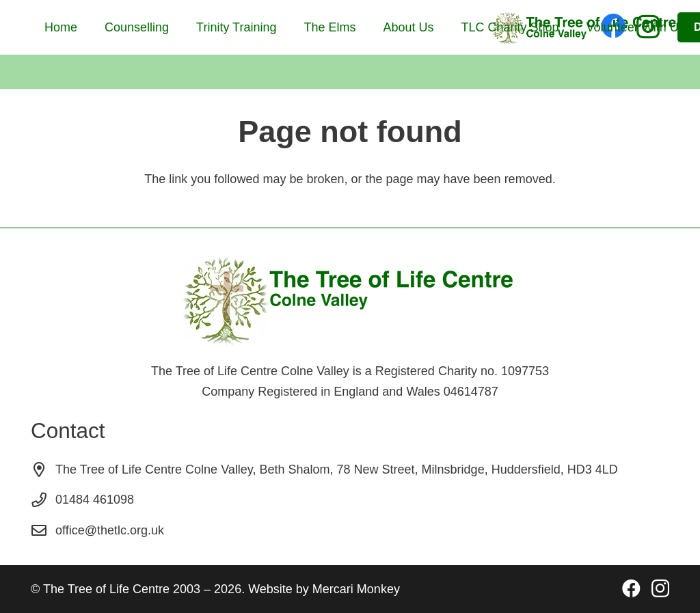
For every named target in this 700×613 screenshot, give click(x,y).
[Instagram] (660, 589)
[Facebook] (631, 588)
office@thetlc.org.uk (110, 530)
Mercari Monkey (356, 589)
